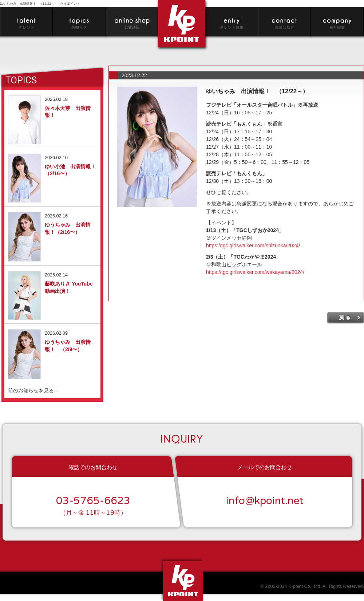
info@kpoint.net (265, 501)
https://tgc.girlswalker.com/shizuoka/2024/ (253, 245)
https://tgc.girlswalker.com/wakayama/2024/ (255, 272)
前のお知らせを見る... (33, 390)
